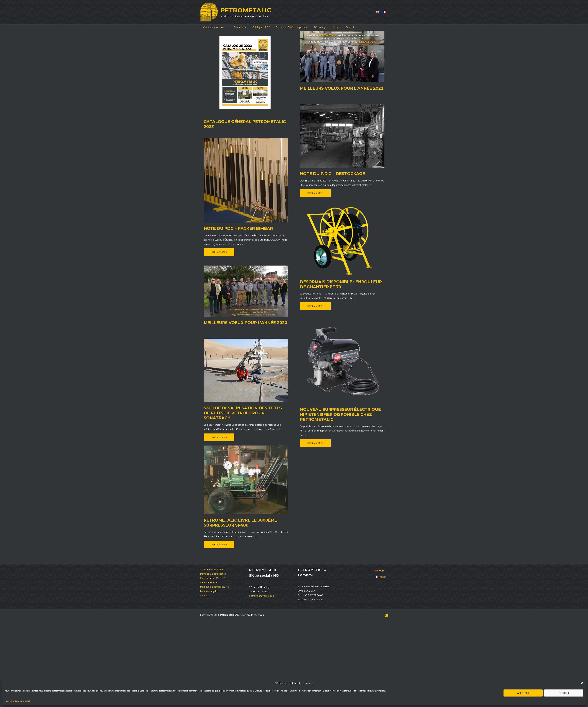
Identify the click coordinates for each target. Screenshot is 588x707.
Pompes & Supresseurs (213, 559)
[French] (384, 12)
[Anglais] (377, 12)
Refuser (564, 693)
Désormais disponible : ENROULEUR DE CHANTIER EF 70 (339, 283)
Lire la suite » (316, 193)
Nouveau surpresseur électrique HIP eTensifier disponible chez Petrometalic (340, 413)
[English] (381, 556)
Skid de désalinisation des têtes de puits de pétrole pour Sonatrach (241, 409)
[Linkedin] (386, 601)
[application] (223, 27)
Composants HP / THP (213, 564)
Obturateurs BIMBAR (212, 555)
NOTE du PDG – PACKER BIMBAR (234, 228)
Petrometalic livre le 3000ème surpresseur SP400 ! (236, 521)
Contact (204, 581)
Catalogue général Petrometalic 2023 (245, 121)
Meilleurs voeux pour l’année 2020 (241, 322)
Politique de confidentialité (18, 701)
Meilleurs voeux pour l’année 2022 (337, 88)
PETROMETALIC (246, 10)
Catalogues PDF (209, 568)
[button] (582, 683)
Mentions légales (209, 577)
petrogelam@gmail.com (262, 581)
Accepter (523, 693)
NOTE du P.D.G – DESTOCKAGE (329, 173)
